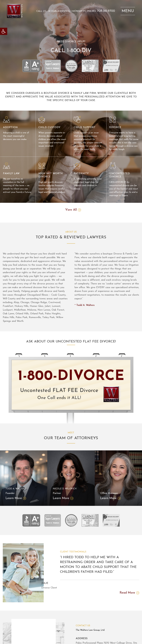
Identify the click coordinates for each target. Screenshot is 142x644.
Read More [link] (127, 593)
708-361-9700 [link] (106, 11)
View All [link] (71, 210)
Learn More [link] (14, 498)
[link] (4, 31)
